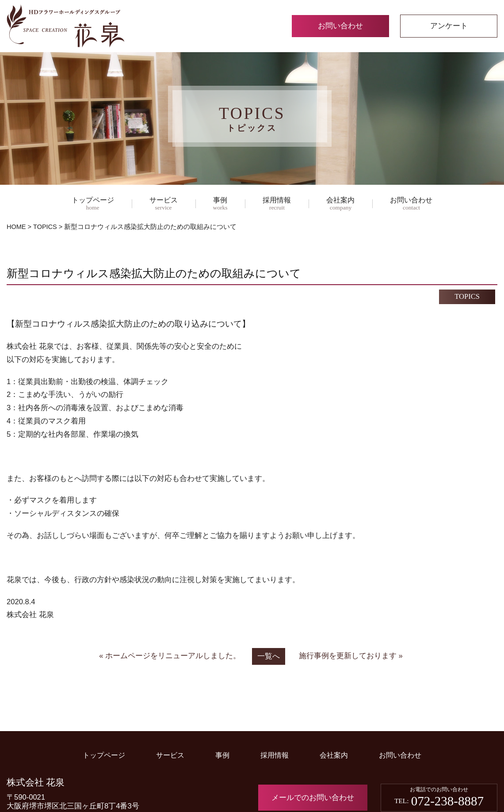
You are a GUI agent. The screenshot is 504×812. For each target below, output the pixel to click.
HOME (16, 227)
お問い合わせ (340, 26)
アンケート (449, 26)
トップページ (93, 204)
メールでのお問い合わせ (313, 798)
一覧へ (269, 656)
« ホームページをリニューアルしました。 (170, 656)
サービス (164, 204)
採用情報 (277, 204)
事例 (220, 204)
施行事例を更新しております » (351, 656)
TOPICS (45, 227)
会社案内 (340, 204)
